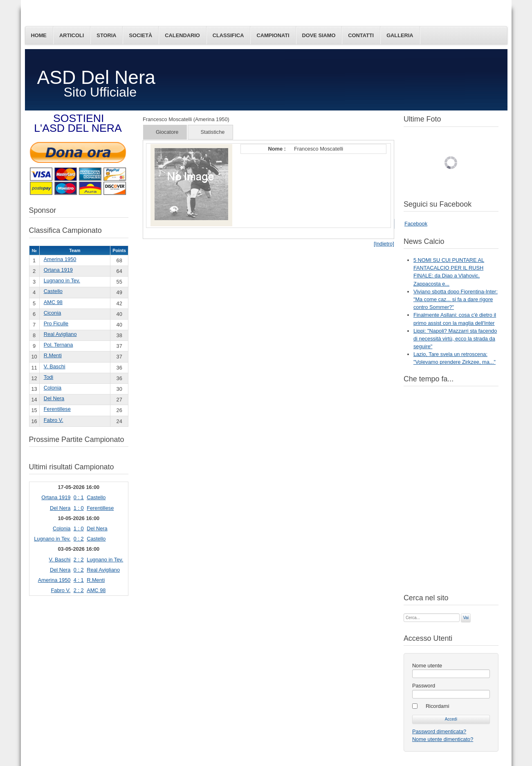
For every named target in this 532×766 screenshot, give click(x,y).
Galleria (400, 35)
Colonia (53, 388)
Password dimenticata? (439, 731)
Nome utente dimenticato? (443, 739)
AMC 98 (53, 302)
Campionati (273, 35)
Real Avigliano (60, 334)
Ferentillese (57, 409)
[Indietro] (384, 244)
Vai (466, 618)
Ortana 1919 (58, 270)
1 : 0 (79, 508)
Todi (48, 377)
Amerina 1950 (60, 259)
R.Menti (53, 355)
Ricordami (438, 706)
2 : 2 (79, 560)
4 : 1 (79, 580)
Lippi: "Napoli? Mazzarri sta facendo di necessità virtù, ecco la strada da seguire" (455, 339)
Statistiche (212, 132)
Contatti (361, 35)
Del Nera (54, 398)
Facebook (416, 224)
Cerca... (404, 613)
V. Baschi (55, 366)
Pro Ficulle (56, 323)
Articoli (72, 35)
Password (424, 686)
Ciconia (53, 313)
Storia (106, 35)
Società (140, 35)
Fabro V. (54, 420)
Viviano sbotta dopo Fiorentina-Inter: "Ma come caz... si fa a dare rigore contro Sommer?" (456, 299)
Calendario (182, 35)
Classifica (228, 35)
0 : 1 (79, 497)
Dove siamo (319, 35)
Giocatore (167, 132)
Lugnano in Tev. (62, 280)
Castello (53, 291)
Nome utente (427, 666)
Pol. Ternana (58, 345)
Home (39, 35)
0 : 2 (79, 539)
